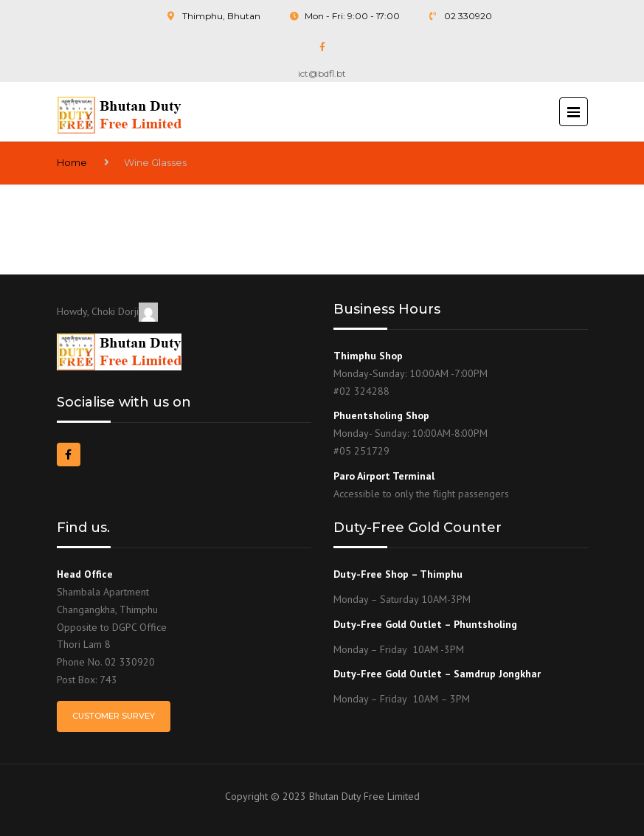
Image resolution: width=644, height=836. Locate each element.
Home (72, 162)
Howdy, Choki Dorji (107, 311)
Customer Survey (114, 716)
